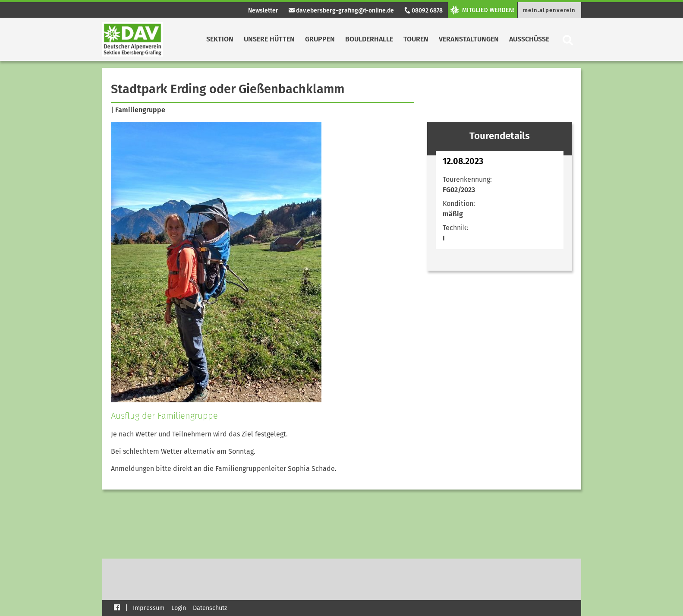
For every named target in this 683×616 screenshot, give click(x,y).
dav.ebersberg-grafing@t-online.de (341, 11)
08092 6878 (423, 11)
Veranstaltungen (469, 39)
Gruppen (320, 39)
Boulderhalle (369, 39)
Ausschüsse (529, 39)
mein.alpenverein (549, 10)
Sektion (220, 39)
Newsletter (263, 11)
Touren (416, 39)
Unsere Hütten (269, 39)
